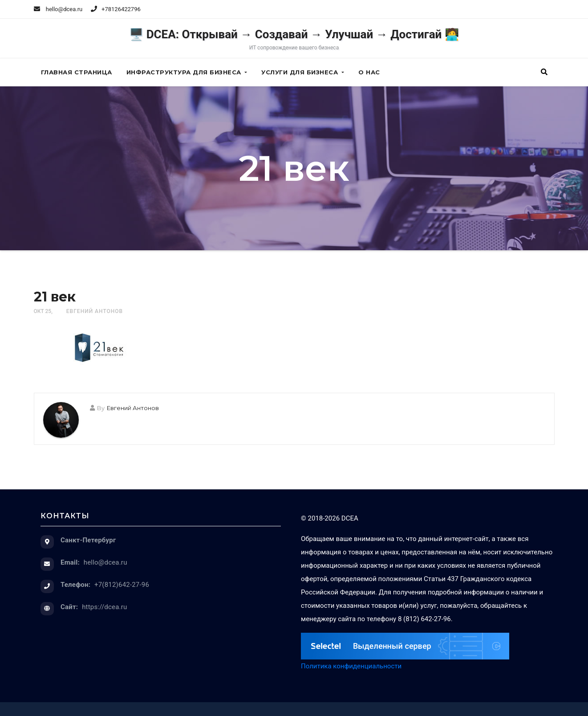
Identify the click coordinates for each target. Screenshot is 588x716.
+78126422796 (121, 9)
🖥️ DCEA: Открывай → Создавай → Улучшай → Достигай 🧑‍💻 (294, 39)
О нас (369, 72)
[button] (544, 72)
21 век (55, 297)
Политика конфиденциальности (351, 666)
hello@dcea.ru (58, 9)
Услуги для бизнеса (303, 72)
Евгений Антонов (95, 311)
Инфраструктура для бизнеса (187, 72)
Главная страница (77, 72)
